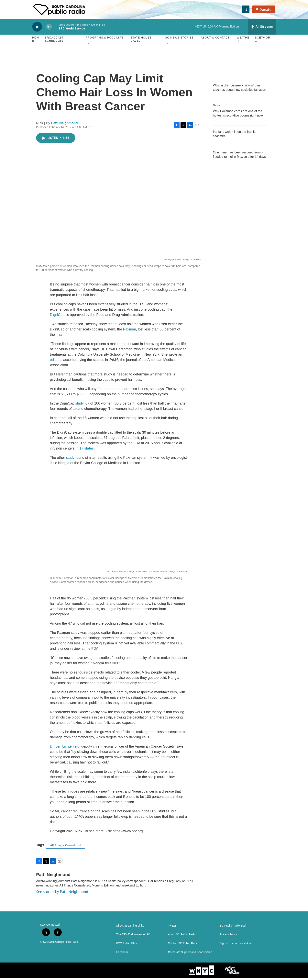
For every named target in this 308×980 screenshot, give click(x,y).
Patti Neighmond (65, 125)
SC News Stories (179, 39)
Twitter (172, 927)
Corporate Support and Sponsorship (190, 954)
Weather (243, 41)
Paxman (129, 331)
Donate (266, 10)
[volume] (49, 29)
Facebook (122, 954)
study (79, 405)
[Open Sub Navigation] (88, 46)
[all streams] (262, 28)
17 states (87, 450)
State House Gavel (141, 41)
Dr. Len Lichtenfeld (65, 748)
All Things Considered (66, 847)
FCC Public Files (126, 945)
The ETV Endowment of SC (133, 936)
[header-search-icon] (246, 10)
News (217, 107)
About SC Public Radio (182, 936)
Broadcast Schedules (54, 41)
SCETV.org (263, 41)
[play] (37, 29)
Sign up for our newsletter (236, 945)
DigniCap (57, 317)
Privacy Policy (228, 936)
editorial (56, 362)
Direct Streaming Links (130, 927)
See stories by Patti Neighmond (62, 893)
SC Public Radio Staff (233, 927)
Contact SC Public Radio (183, 945)
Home (36, 41)
